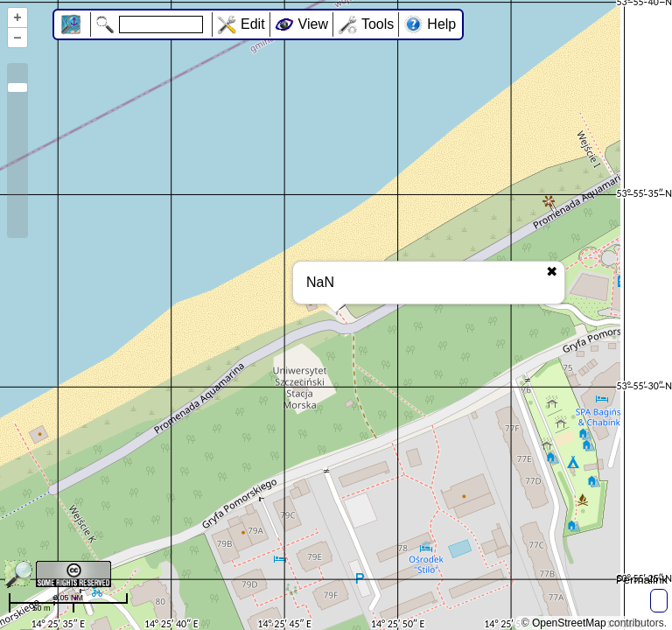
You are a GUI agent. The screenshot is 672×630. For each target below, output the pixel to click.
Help (441, 24)
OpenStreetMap (569, 623)
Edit (253, 24)
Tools (378, 24)
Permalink (642, 580)
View (313, 24)
